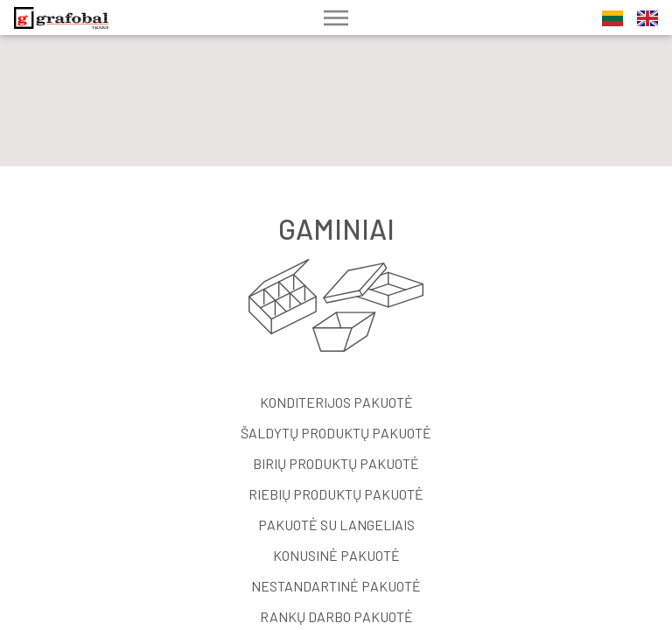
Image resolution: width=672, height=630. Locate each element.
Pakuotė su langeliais (336, 525)
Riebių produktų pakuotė (336, 494)
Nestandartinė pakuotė (336, 586)
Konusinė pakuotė (336, 555)
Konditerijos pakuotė (336, 402)
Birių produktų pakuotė (336, 463)
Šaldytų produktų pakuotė (336, 433)
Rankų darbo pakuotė (336, 616)
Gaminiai (336, 228)
